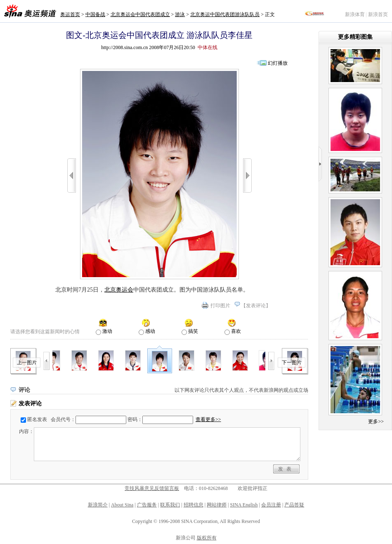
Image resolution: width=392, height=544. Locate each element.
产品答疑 (294, 505)
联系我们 (170, 505)
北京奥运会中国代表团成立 (140, 14)
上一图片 (27, 363)
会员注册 (271, 505)
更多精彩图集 (355, 37)
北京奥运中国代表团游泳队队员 (225, 14)
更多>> (376, 422)
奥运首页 (70, 14)
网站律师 (217, 505)
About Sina (122, 505)
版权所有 (207, 538)
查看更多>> (208, 419)
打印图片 (220, 306)
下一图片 (292, 363)
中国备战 (95, 14)
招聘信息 (194, 505)
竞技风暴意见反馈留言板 (152, 488)
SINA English (244, 505)
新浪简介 (98, 505)
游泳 (180, 14)
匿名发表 (37, 419)
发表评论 (256, 306)
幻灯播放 (278, 63)
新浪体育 (355, 14)
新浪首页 (378, 14)
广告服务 (147, 505)
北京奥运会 (119, 290)
